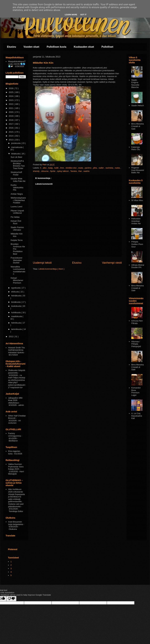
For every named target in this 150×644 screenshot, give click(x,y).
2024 (11, 96)
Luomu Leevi (16, 207)
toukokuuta (16, 306)
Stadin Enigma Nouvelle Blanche (135, 84)
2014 (11, 136)
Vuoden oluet (31, 47)
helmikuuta (16, 323)
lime (62, 168)
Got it (83, 15)
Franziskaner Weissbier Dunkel (16, 260)
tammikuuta (17, 329)
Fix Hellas (15, 217)
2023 (11, 100)
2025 (11, 92)
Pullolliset (107, 47)
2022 (11, 104)
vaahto (86, 171)
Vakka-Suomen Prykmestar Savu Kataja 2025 (16, 467)
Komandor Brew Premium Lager (136, 391)
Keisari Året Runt (16, 222)
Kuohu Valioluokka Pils (17, 187)
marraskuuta (17, 147)
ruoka (118, 168)
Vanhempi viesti (112, 263)
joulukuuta (16, 143)
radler (101, 168)
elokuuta (15, 292)
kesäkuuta (16, 302)
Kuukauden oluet (84, 47)
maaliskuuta (17, 316)
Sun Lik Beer (16, 157)
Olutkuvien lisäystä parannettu (17, 372)
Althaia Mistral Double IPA (138, 266)
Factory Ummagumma (15, 435)
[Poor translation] (11, 599)
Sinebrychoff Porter (16, 173)
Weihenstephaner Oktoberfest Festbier (18, 200)
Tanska (74, 171)
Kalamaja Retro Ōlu (136, 148)
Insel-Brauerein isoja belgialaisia (16, 523)
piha (95, 168)
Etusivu (12, 47)
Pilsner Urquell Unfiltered (17, 212)
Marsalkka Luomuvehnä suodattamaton (18, 270)
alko (45, 168)
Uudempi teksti (42, 263)
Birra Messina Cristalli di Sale (137, 126)
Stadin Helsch (138, 106)
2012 (11, 337)
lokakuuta (16, 154)
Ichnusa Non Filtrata (137, 322)
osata (81, 168)
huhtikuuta (16, 312)
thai (80, 171)
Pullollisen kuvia (57, 47)
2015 (11, 132)
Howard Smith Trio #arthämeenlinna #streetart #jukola (16, 350)
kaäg (51, 168)
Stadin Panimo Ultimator (17, 229)
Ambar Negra (17, 194)
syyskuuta (16, 288)
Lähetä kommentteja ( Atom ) (51, 269)
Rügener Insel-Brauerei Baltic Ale (138, 170)
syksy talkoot (63, 171)
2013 (11, 140)
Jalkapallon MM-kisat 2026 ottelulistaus (16, 400)
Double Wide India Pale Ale (18, 180)
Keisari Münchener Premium (17, 280)
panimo (88, 168)
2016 (11, 128)
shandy (36, 171)
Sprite (53, 171)
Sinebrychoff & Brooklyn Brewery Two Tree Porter (18, 165)
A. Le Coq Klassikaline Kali (137, 416)
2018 (11, 120)
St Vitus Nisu (137, 200)
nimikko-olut (71, 168)
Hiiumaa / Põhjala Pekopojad (136, 344)
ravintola (110, 168)
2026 (11, 88)
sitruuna (45, 171)
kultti (57, 168)
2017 (11, 124)
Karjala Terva (17, 240)
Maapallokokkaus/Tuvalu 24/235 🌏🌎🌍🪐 (17, 64)
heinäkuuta (16, 296)
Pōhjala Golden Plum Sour (137, 244)
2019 (11, 116)
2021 (11, 108)
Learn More (71, 15)
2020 (11, 112)
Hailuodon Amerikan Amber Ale (136, 221)
